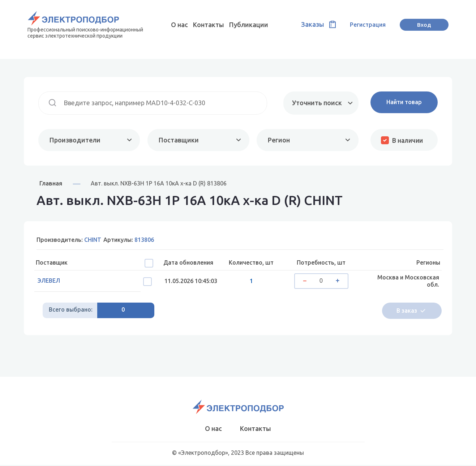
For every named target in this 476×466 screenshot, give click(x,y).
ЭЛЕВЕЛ (51, 281)
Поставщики (178, 140)
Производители (75, 140)
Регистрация (368, 25)
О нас (179, 25)
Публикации (249, 25)
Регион (278, 140)
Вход (424, 25)
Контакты (209, 25)
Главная (51, 183)
